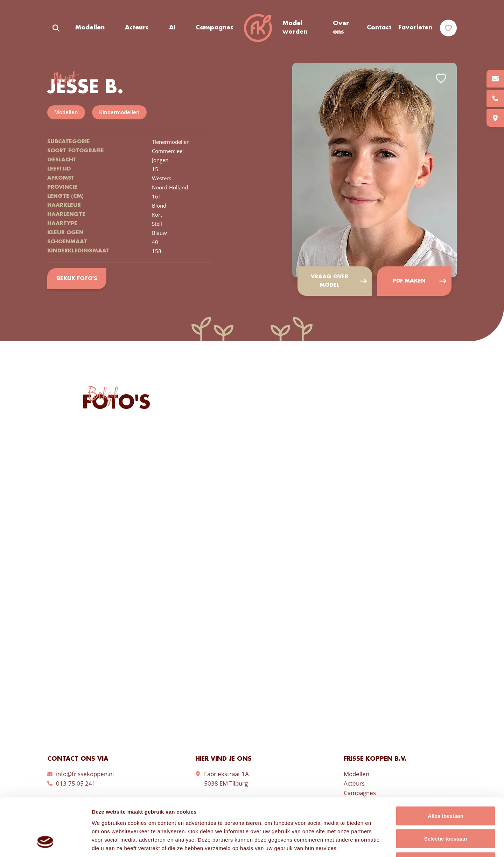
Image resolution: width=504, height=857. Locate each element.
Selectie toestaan (446, 788)
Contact (379, 28)
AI (172, 28)
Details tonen (378, 843)
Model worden (295, 28)
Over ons (341, 28)
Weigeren (445, 811)
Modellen (90, 28)
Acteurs (137, 28)
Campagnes (215, 28)
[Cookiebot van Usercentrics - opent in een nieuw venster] (45, 843)
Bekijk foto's (77, 279)
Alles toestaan (446, 765)
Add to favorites (441, 78)
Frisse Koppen (258, 28)
